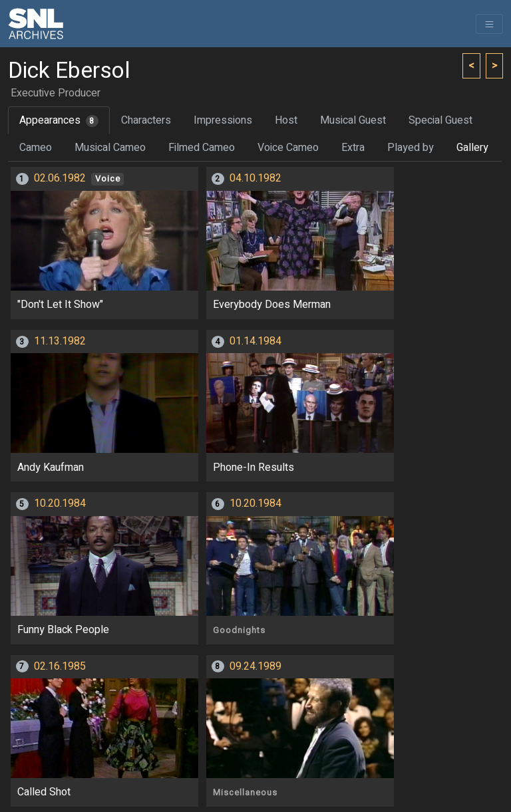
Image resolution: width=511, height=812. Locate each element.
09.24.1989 (255, 666)
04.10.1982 (255, 178)
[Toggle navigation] (489, 24)
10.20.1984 (60, 503)
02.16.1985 (60, 666)
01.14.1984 (255, 341)
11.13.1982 (60, 341)
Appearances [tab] (59, 120)
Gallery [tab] (472, 148)
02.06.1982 (60, 178)
